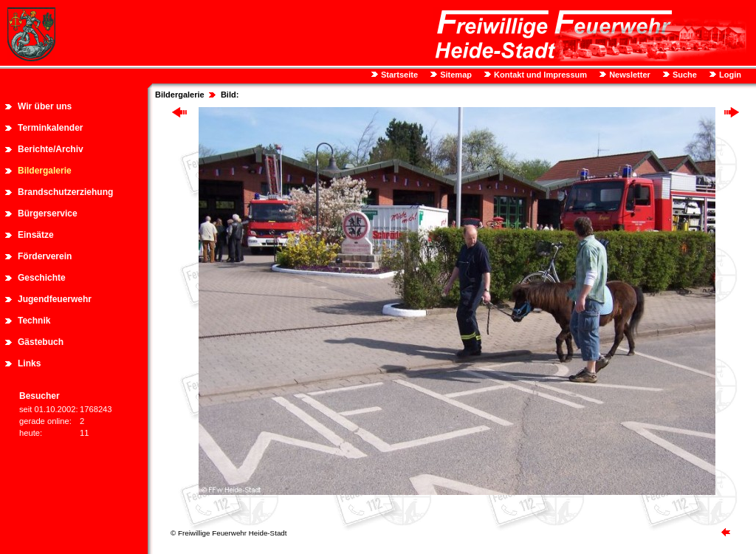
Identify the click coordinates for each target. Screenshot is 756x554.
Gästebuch (41, 342)
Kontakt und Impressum (539, 75)
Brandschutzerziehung (65, 192)
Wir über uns (45, 106)
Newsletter (629, 75)
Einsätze (36, 235)
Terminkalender (50, 128)
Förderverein (45, 256)
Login (729, 75)
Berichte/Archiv (51, 149)
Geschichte (42, 278)
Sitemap (455, 75)
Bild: (230, 95)
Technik (34, 321)
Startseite (398, 75)
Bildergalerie (45, 171)
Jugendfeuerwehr (55, 299)
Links (29, 363)
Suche (684, 75)
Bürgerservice (48, 213)
